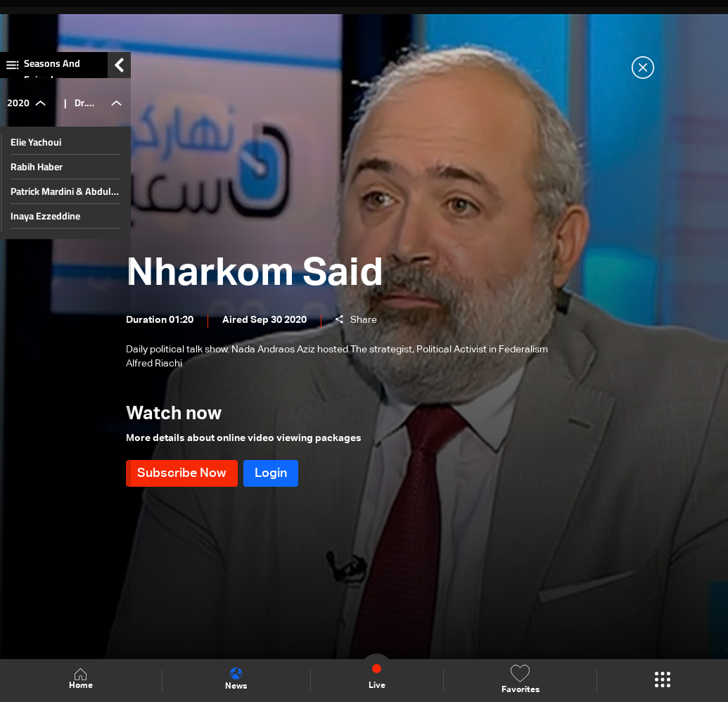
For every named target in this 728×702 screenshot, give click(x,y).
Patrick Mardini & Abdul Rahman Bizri (61, 199)
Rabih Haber (37, 174)
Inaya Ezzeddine (45, 224)
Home (81, 680)
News (236, 679)
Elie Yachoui (36, 150)
